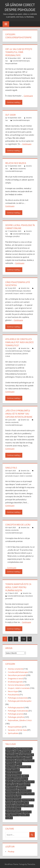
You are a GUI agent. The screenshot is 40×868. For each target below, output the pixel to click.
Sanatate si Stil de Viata (17, 728)
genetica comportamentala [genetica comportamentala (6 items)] (17, 777)
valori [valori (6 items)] (9, 816)
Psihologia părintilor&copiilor (20, 699)
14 (24, 637)
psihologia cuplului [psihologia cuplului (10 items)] (26, 792)
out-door (10, 115)
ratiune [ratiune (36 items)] (10, 801)
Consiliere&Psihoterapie (21, 61)
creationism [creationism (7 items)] (11, 753)
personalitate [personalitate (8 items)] (12, 789)
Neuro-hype (13, 690)
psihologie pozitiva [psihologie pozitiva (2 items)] (13, 798)
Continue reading (13, 102)
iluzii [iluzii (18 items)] (9, 780)
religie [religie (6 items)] (9, 804)
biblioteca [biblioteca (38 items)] (26, 750)
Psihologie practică (16, 712)
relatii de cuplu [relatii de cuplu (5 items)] (22, 801)
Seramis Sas (25, 287)
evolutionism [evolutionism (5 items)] (12, 765)
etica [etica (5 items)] (19, 762)
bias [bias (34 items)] (17, 750)
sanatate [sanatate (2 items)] (18, 804)
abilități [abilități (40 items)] (10, 747)
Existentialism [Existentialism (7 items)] (25, 765)
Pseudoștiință (13, 693)
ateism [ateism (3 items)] (9, 750)
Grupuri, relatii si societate (23, 293)
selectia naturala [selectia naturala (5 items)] (13, 807)
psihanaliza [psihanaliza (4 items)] (11, 792)
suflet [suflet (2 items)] (28, 810)
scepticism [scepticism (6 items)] (28, 804)
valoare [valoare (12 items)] (25, 813)
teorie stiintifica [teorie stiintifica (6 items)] (13, 813)
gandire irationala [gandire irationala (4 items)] (13, 771)
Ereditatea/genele (15, 680)
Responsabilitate (11, 63)
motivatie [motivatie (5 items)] (21, 786)
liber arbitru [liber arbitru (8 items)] (11, 783)
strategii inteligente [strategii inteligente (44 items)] (15, 810)
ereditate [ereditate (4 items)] (10, 762)
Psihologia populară (16, 706)
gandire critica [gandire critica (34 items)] (13, 768)
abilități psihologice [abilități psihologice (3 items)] (24, 747)
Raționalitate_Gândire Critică (20, 719)
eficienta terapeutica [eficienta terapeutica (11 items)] (25, 759)
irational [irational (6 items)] (30, 780)
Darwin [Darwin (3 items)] (28, 756)
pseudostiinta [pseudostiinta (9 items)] (25, 789)
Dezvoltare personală (17, 674)
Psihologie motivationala (18, 709)
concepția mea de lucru (18, 523)
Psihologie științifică (12, 236)
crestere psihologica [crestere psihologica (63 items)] (15, 756)
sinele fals (11, 466)
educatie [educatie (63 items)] (10, 759)
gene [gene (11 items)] (25, 774)
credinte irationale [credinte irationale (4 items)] (26, 753)
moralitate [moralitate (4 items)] (11, 786)
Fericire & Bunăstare (16, 683)
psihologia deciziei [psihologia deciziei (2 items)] (13, 795)
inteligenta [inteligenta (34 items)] (19, 780)
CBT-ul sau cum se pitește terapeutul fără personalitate (19, 52)
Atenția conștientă (19, 168)
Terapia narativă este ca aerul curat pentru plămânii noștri (18, 586)
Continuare (28, 96)
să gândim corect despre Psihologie (20, 7)
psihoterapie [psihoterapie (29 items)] (28, 798)
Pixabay (11, 850)
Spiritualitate (13, 731)
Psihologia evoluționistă (18, 696)
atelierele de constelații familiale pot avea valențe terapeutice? (20, 341)
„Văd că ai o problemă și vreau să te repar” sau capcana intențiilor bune (19, 413)
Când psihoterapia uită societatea (18, 283)
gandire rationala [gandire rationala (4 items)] (13, 774)
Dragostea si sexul (15, 677)
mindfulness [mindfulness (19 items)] (24, 783)
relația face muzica (16, 163)
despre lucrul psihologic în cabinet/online (20, 226)
